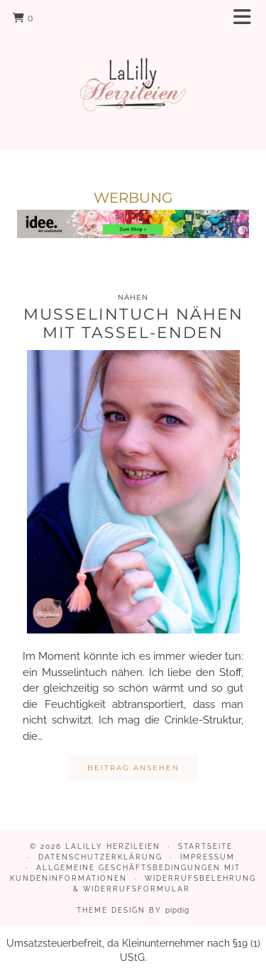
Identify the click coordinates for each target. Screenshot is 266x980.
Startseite (205, 846)
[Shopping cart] (23, 18)
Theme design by (133, 910)
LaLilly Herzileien (113, 846)
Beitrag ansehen (133, 768)
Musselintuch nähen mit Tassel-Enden (133, 323)
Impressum (207, 857)
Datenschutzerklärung (100, 857)
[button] (247, 18)
